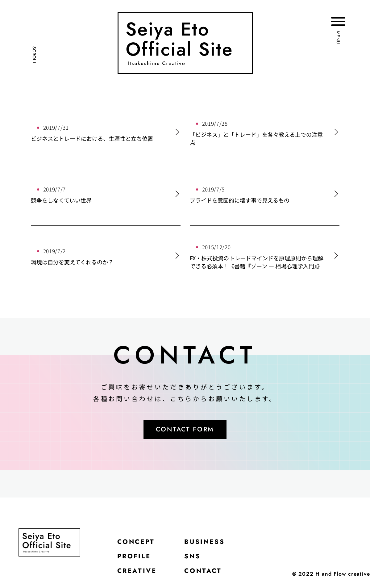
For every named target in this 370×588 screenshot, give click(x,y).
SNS (196, 559)
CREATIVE (138, 574)
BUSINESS (209, 543)
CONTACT (207, 574)
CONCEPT (137, 543)
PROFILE (135, 559)
